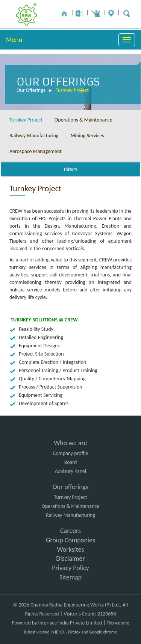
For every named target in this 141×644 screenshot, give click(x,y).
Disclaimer (70, 558)
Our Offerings (31, 90)
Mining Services (87, 136)
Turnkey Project (72, 90)
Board (71, 462)
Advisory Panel (70, 471)
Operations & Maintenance (83, 120)
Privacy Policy (70, 568)
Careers (70, 531)
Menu (14, 40)
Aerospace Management (36, 151)
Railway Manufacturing (34, 136)
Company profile (71, 453)
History (71, 169)
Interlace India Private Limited (70, 623)
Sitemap (71, 577)
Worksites (70, 549)
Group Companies (70, 540)
